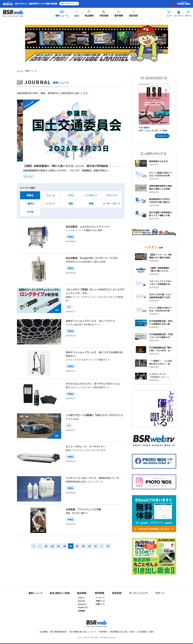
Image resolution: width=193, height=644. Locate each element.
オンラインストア (138, 593)
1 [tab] (100, 166)
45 (58, 546)
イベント (50, 203)
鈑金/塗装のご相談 (60, 593)
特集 (91, 203)
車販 (71, 203)
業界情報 (119, 14)
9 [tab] (121, 166)
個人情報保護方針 (59, 632)
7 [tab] (116, 166)
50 (89, 546)
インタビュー (91, 195)
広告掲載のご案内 (146, 632)
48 (77, 546)
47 (71, 546)
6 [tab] (113, 166)
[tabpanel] (71, 139)
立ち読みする (162, 136)
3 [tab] (105, 166)
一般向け (30, 203)
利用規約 (103, 632)
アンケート (100, 598)
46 (65, 546)
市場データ (100, 601)
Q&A (77, 14)
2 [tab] (103, 166)
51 (96, 546)
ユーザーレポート (111, 203)
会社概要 (43, 632)
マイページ (179, 14)
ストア (169, 14)
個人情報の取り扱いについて (83, 632)
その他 (30, 212)
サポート (188, 14)
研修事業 (104, 14)
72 (108, 546)
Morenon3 (82, 604)
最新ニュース (62, 14)
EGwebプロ (83, 607)
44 (52, 546)
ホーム (20, 71)
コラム (71, 195)
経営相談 (133, 14)
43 (46, 546)
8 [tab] (119, 166)
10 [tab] (124, 166)
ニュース (50, 195)
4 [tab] (108, 166)
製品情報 (89, 14)
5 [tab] (111, 166)
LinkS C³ (81, 598)
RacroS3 (81, 601)
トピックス (111, 195)
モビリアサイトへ (69, 3)
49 (83, 546)
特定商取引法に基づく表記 (122, 632)
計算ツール (100, 604)
